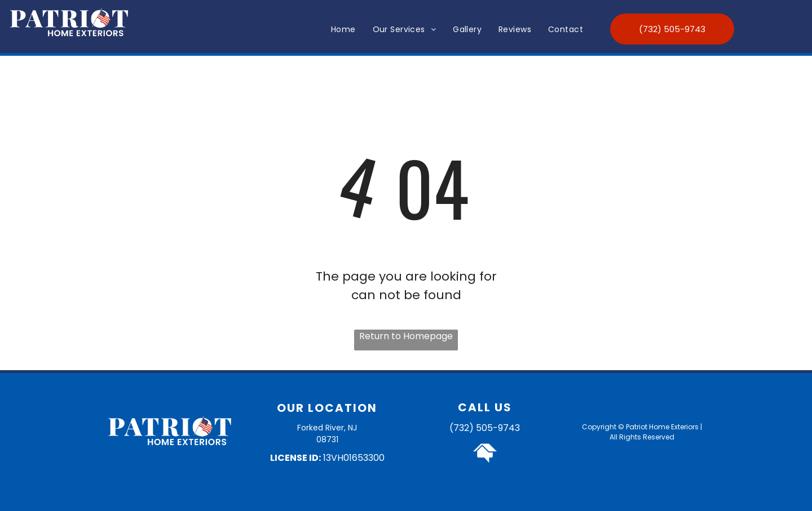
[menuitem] (343, 30)
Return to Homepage (406, 336)
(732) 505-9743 (485, 428)
